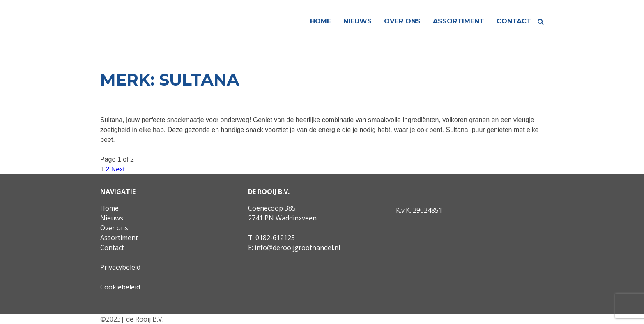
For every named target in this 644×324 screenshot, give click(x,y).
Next (118, 169)
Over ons (402, 21)
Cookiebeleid (120, 287)
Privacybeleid (120, 267)
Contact (514, 21)
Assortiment (459, 21)
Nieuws (358, 21)
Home (321, 21)
